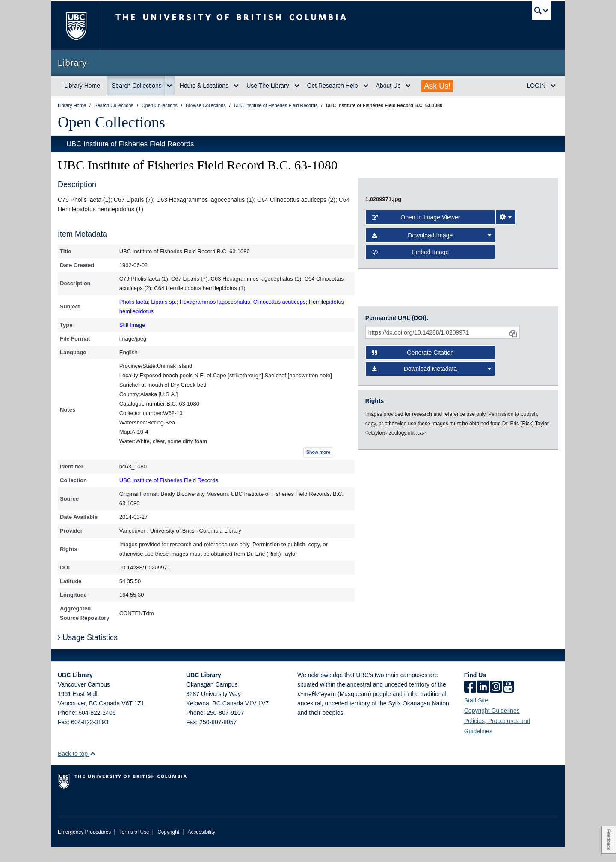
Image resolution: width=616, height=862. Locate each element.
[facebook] (470, 703)
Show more (318, 452)
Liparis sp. (164, 302)
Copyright (168, 847)
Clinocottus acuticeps (280, 302)
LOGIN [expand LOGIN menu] (536, 86)
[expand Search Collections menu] (169, 86)
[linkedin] (483, 703)
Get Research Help (333, 86)
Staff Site (476, 716)
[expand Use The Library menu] (297, 86)
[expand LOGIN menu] (553, 86)
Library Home (82, 86)
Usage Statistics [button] (88, 653)
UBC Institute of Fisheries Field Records (130, 144)
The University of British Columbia (76, 26)
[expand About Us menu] (408, 86)
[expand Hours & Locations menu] (236, 86)
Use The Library (268, 86)
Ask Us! (437, 86)
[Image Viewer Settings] (506, 444)
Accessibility (201, 847)
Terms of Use (134, 847)
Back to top (77, 769)
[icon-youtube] (508, 703)
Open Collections (111, 122)
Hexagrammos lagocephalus (215, 302)
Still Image (132, 325)
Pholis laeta (134, 302)
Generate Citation (413, 545)
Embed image (410, 479)
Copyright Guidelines (492, 726)
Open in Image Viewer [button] (416, 444)
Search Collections (137, 86)
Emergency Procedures (84, 847)
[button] (93, 769)
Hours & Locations (204, 86)
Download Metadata (432, 562)
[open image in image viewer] (451, 303)
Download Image (432, 462)
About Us (388, 86)
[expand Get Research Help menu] (366, 86)
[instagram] (496, 703)
